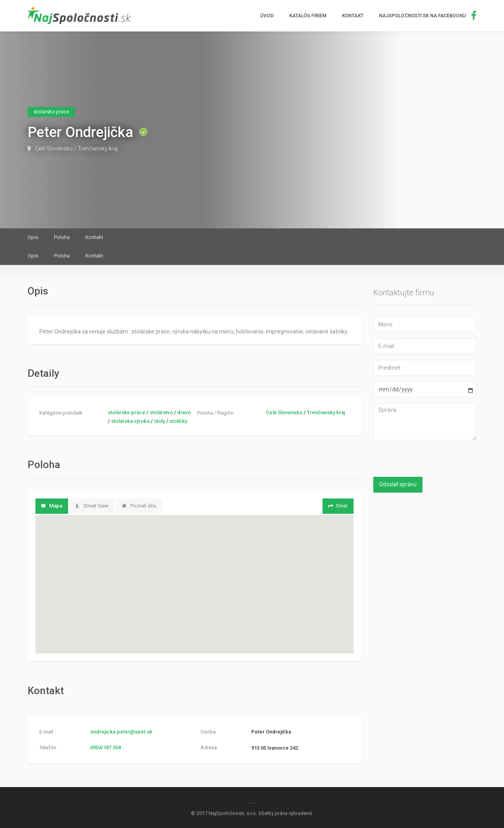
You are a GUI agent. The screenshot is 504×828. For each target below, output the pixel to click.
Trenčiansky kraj (98, 148)
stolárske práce (127, 412)
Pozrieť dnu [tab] (139, 506)
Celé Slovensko (54, 148)
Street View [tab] (92, 506)
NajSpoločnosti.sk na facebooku (428, 16)
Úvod (267, 16)
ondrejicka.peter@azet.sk (121, 732)
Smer (337, 506)
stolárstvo (161, 412)
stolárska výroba (130, 421)
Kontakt (353, 16)
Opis (33, 237)
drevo (184, 412)
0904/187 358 (106, 747)
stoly (159, 421)
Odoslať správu (398, 484)
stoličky (178, 421)
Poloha (62, 237)
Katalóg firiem (308, 16)
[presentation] (425, 459)
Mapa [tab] (52, 506)
